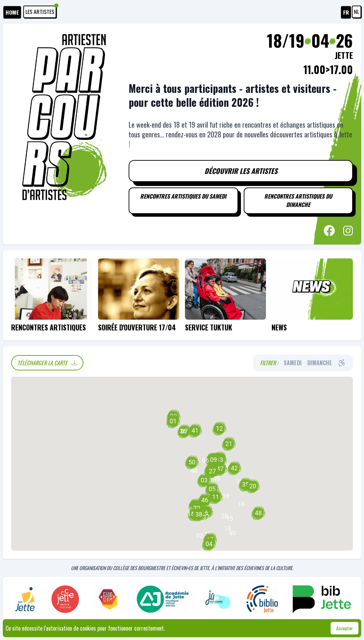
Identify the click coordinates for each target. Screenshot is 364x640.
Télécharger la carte (47, 363)
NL (357, 12)
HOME (12, 13)
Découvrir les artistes (241, 171)
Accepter (345, 628)
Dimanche (320, 363)
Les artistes (41, 11)
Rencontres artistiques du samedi (183, 197)
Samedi (293, 363)
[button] (229, 519)
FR (346, 13)
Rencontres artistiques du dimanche (298, 201)
